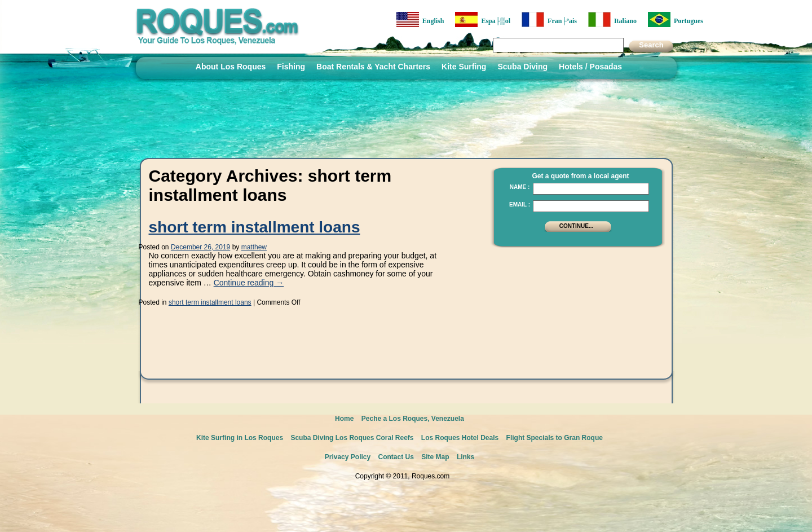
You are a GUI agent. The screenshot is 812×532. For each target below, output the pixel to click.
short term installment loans (255, 227)
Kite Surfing (464, 67)
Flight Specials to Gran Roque (555, 438)
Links (465, 457)
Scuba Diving (522, 67)
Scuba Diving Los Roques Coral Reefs (352, 438)
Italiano (612, 19)
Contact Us (396, 457)
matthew (254, 247)
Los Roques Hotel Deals (460, 438)
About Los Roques (231, 67)
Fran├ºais (549, 19)
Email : (520, 205)
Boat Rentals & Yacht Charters (373, 67)
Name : (520, 187)
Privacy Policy (348, 457)
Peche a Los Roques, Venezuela (413, 419)
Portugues (676, 19)
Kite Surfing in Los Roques (240, 438)
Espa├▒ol (483, 19)
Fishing (291, 67)
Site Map (435, 457)
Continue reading (249, 283)
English (420, 19)
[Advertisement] (575, 324)
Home (344, 419)
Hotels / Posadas (590, 67)
